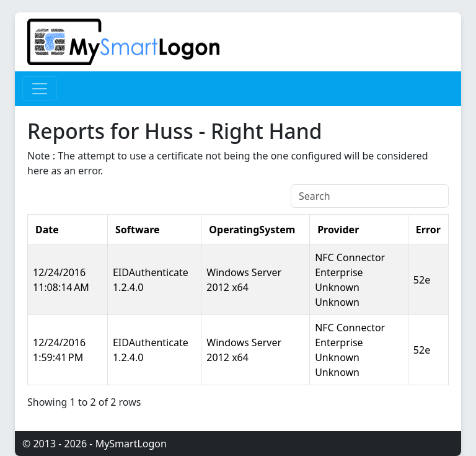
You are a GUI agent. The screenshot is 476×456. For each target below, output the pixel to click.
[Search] (370, 196)
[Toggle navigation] (40, 89)
